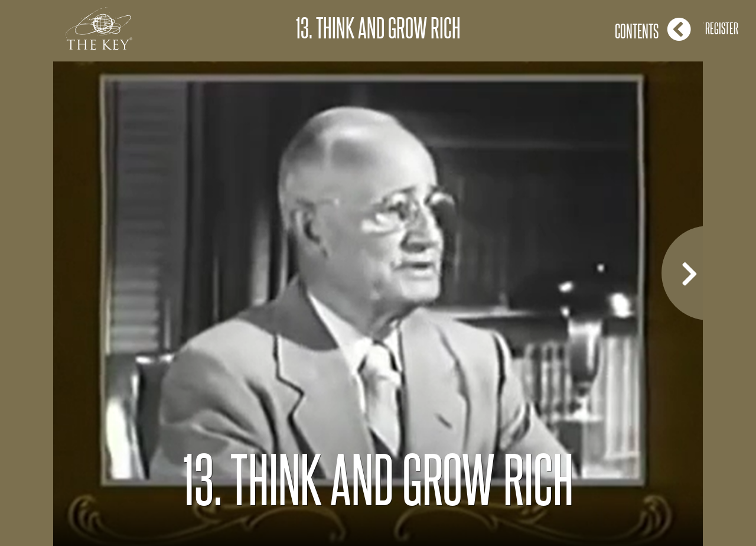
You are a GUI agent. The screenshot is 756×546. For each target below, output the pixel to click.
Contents (653, 29)
